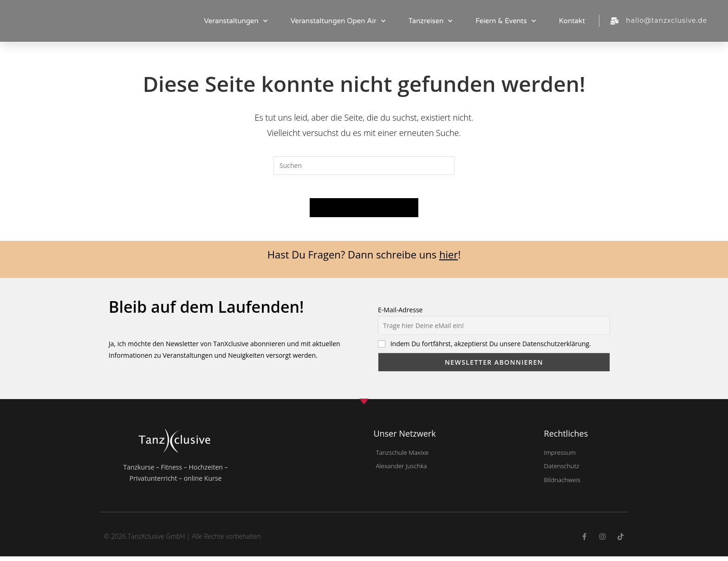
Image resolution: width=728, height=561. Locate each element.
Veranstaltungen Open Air (338, 21)
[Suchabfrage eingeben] (364, 166)
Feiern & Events (505, 21)
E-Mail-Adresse (400, 315)
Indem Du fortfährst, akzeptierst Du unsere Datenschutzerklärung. (491, 349)
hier (448, 259)
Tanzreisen (431, 21)
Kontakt (572, 21)
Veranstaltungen (236, 21)
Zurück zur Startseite (364, 213)
